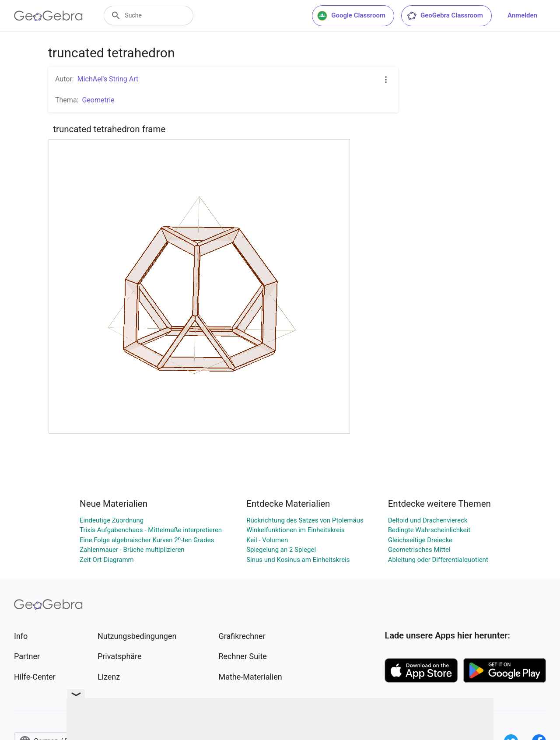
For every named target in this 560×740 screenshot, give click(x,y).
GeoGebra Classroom (445, 16)
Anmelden (522, 15)
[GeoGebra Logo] (48, 16)
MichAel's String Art (108, 79)
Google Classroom (351, 16)
